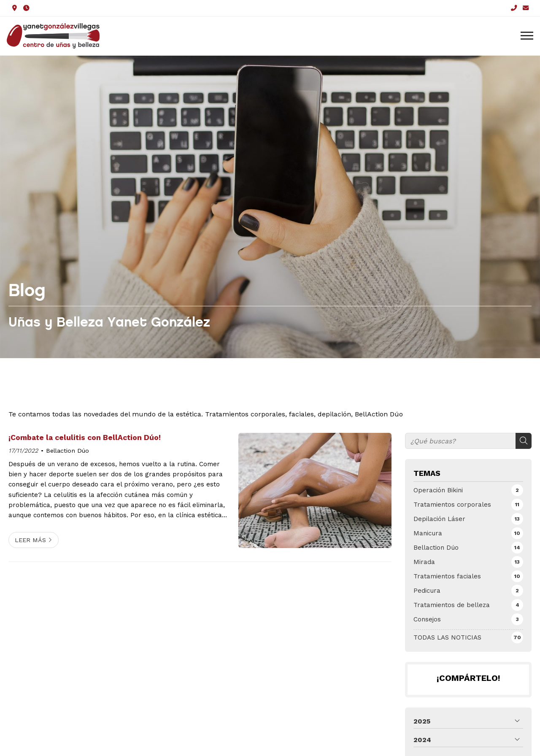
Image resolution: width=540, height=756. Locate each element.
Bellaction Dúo (67, 451)
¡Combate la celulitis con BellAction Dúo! (85, 437)
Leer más (30, 540)
